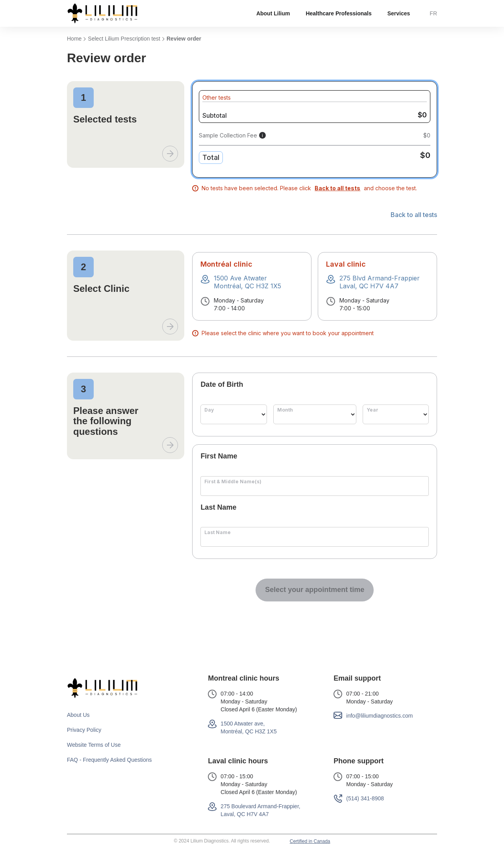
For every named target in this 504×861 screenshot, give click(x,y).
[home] (102, 13)
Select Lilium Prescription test (124, 39)
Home (74, 39)
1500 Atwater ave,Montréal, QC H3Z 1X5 (248, 727)
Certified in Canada (310, 841)
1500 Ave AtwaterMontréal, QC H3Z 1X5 (247, 282)
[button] (273, 13)
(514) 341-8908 (365, 798)
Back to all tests (414, 215)
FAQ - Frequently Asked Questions (109, 760)
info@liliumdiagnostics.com (379, 716)
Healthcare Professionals (338, 13)
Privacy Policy (84, 730)
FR (433, 13)
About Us (78, 715)
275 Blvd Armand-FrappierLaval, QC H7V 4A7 (380, 282)
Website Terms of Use (94, 745)
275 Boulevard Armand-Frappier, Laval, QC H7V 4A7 (260, 810)
